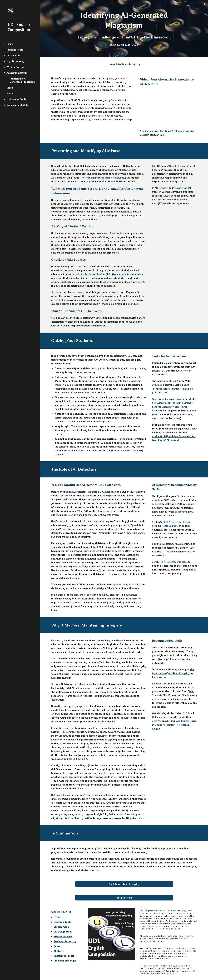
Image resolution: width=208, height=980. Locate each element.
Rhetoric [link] (11, 93)
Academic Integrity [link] (17, 73)
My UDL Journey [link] (15, 61)
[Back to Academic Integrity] (124, 884)
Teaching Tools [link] (15, 50)
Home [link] (10, 44)
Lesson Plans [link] (14, 55)
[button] (204, 5)
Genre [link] (10, 88)
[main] (124, 28)
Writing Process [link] (15, 67)
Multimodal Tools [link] (16, 99)
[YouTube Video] (168, 108)
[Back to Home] (124, 898)
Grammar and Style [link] (17, 105)
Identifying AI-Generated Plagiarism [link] (23, 80)
